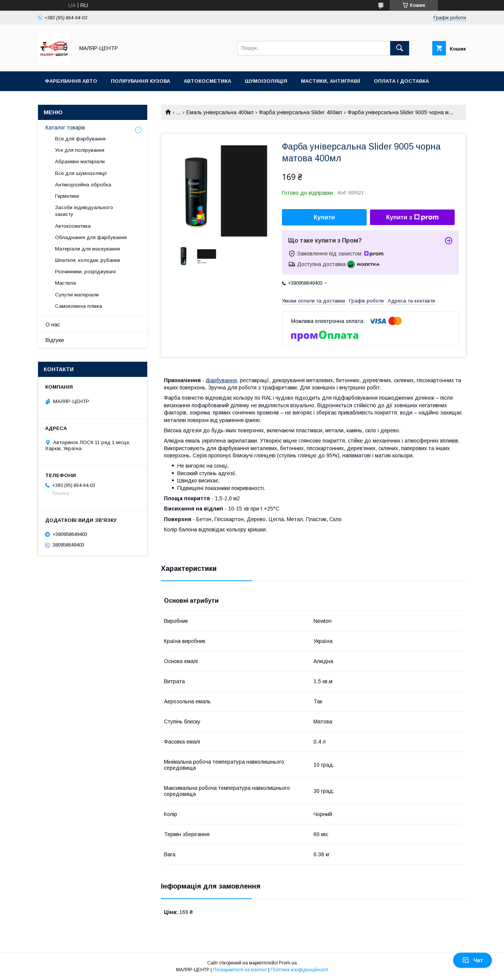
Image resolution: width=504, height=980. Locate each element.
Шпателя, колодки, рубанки (87, 260)
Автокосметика (207, 81)
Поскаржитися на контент (240, 970)
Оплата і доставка (401, 81)
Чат (472, 960)
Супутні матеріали (77, 295)
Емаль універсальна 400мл (220, 112)
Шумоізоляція (266, 81)
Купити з (412, 217)
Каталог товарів (65, 128)
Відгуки (55, 340)
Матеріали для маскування (87, 249)
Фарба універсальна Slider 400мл (300, 112)
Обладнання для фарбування (91, 237)
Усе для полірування (80, 150)
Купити (324, 217)
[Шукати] (400, 48)
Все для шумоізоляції (81, 173)
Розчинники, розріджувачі (85, 272)
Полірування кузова (140, 81)
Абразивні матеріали (80, 161)
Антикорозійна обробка (83, 185)
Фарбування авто (71, 81)
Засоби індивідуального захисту (84, 211)
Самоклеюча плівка (79, 306)
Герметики (67, 196)
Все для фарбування (80, 139)
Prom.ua (288, 963)
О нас (53, 325)
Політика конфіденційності (299, 970)
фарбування (221, 380)
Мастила (65, 283)
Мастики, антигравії (331, 81)
